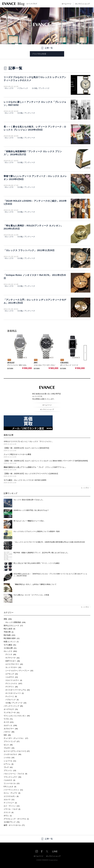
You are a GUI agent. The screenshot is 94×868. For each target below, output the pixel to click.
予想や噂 (9, 632)
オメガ (9, 722)
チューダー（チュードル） (16, 738)
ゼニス (8, 745)
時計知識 (9, 635)
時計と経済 (9, 629)
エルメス (9, 799)
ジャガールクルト (12, 754)
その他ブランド (12, 822)
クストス (9, 812)
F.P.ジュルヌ (10, 787)
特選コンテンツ (11, 642)
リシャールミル (12, 783)
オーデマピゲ (11, 709)
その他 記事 (10, 648)
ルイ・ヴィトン (12, 806)
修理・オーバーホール (14, 825)
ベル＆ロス (9, 780)
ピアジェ (9, 764)
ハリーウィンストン (13, 790)
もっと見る (85, 488)
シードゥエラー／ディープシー (18, 671)
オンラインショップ (82, 4)
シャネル (9, 758)
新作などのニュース (13, 626)
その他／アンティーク (40, 88)
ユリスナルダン (11, 796)
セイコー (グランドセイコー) (17, 751)
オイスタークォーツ (14, 693)
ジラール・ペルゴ (12, 809)
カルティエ (10, 725)
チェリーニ (10, 696)
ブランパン (10, 770)
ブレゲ (8, 767)
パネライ (9, 732)
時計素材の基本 (12, 638)
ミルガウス (11, 677)
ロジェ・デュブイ (12, 793)
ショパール (10, 761)
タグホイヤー (11, 729)
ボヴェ (8, 816)
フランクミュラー (12, 777)
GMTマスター (12, 661)
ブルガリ (9, 748)
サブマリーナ (12, 658)
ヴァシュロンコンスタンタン (17, 716)
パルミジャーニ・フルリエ (15, 774)
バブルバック (22, 88)
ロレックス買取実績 (15, 622)
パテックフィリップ (13, 706)
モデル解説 (10, 645)
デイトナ (10, 654)
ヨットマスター (12, 667)
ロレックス (9, 88)
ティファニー (10, 803)
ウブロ (8, 719)
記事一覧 (49, 48)
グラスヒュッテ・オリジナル (16, 819)
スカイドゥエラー (13, 680)
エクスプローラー (13, 664)
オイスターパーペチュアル (17, 690)
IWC (7, 735)
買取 (8, 619)
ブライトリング (12, 741)
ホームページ (66, 4)
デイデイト (11, 687)
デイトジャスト (13, 683)
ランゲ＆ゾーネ (12, 712)
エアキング (11, 674)
